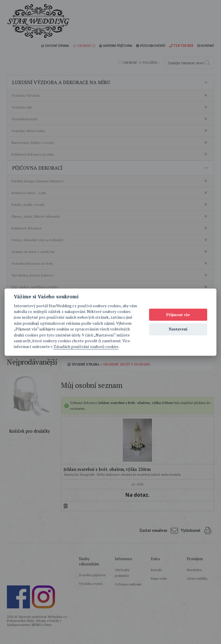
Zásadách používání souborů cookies (86, 347)
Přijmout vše (178, 315)
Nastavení (178, 329)
